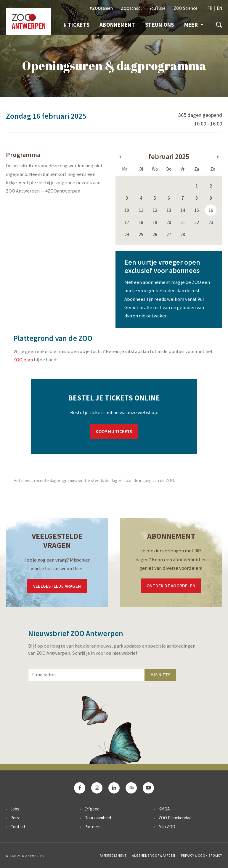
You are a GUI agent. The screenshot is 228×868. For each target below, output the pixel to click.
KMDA (164, 809)
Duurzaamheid (98, 818)
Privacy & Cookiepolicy (201, 856)
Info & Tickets (69, 25)
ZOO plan (23, 360)
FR (210, 8)
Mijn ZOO (167, 827)
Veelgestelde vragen (57, 586)
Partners (92, 827)
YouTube (158, 8)
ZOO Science (186, 8)
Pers (15, 818)
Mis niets (160, 675)
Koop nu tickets (114, 431)
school (131, 8)
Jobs (15, 809)
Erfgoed (92, 809)
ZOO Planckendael (175, 818)
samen (101, 8)
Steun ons (160, 25)
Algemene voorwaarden (154, 856)
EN (219, 8)
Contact (18, 827)
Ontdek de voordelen (171, 586)
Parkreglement (113, 856)
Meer (194, 25)
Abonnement (117, 25)
